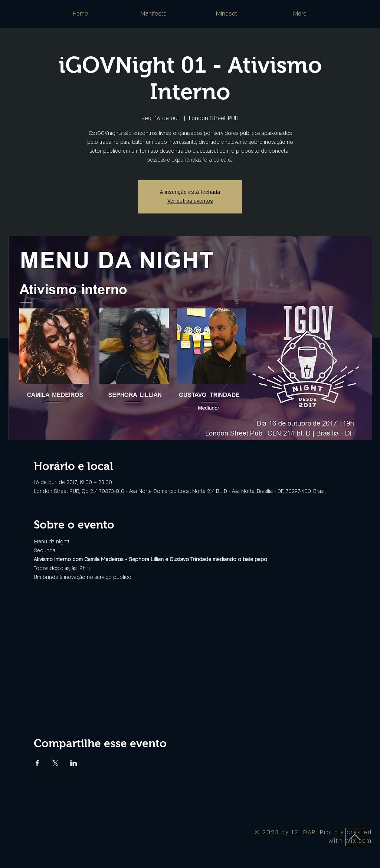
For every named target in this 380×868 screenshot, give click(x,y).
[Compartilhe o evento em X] (55, 763)
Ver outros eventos (190, 201)
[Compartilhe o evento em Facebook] (37, 763)
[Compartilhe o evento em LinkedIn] (74, 763)
